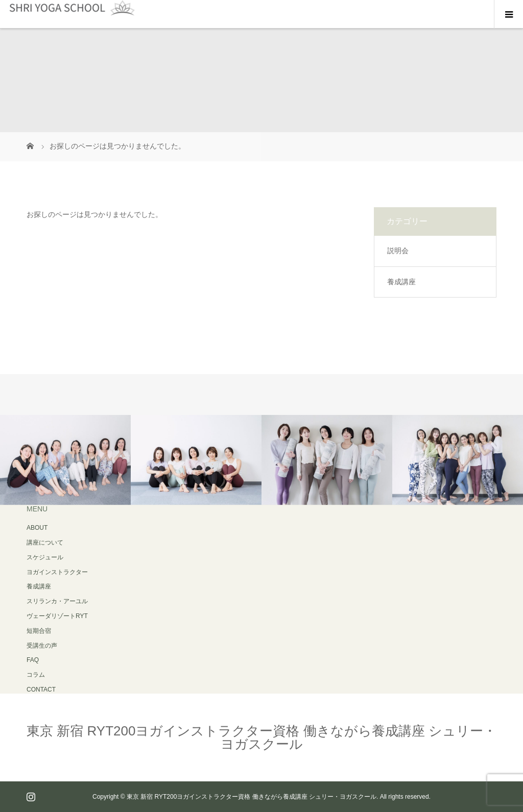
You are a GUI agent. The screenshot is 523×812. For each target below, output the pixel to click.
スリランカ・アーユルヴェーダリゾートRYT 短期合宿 (57, 616)
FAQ (33, 660)
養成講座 (401, 282)
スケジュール (45, 557)
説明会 (398, 251)
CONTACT (41, 690)
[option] (65, 460)
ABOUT (37, 528)
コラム (36, 675)
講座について (45, 543)
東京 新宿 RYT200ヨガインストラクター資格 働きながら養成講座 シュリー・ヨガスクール (261, 737)
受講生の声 (42, 646)
